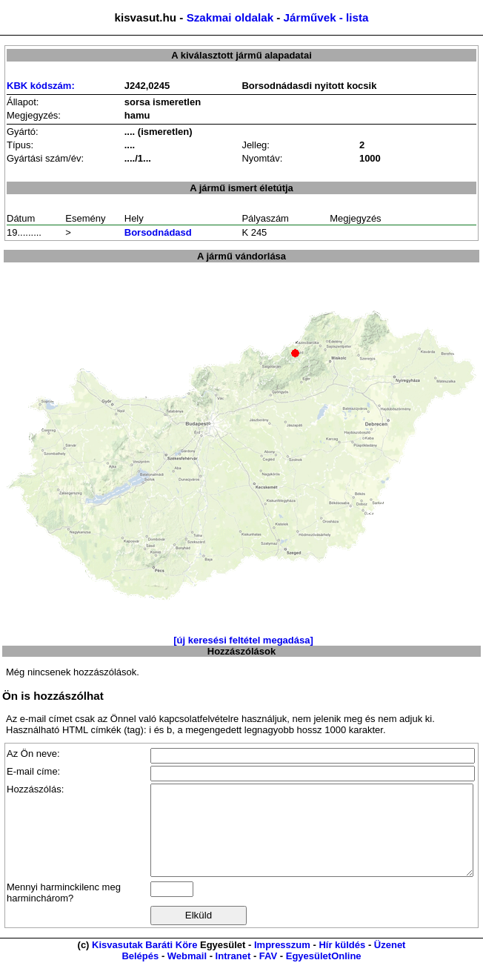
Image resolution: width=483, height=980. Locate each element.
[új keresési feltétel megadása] (243, 640)
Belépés (140, 974)
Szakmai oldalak (230, 17)
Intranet (233, 974)
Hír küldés (342, 963)
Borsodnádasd (158, 232)
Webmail (187, 974)
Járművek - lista (326, 17)
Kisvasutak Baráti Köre (144, 963)
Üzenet (390, 963)
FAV (268, 974)
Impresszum (282, 963)
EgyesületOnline (324, 974)
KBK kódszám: (41, 86)
